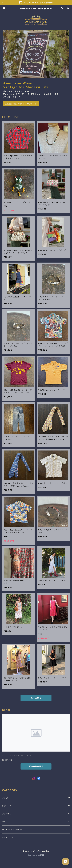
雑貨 (4, 822)
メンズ (5, 798)
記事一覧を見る (36, 766)
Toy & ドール (8, 837)
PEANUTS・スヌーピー (12, 829)
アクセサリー (8, 814)
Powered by (36, 855)
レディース (7, 806)
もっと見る (36, 698)
